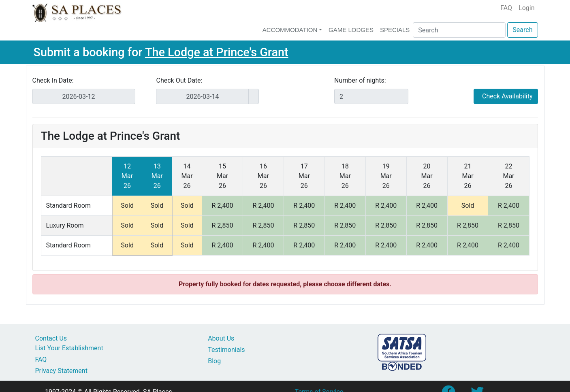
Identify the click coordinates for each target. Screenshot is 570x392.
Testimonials (226, 350)
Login (526, 8)
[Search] (459, 30)
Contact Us (51, 338)
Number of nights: (360, 80)
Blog (214, 361)
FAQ (506, 8)
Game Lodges (351, 30)
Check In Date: (53, 80)
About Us (221, 338)
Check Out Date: (179, 80)
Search (522, 30)
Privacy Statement (61, 371)
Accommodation (290, 30)
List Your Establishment (69, 348)
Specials (395, 30)
